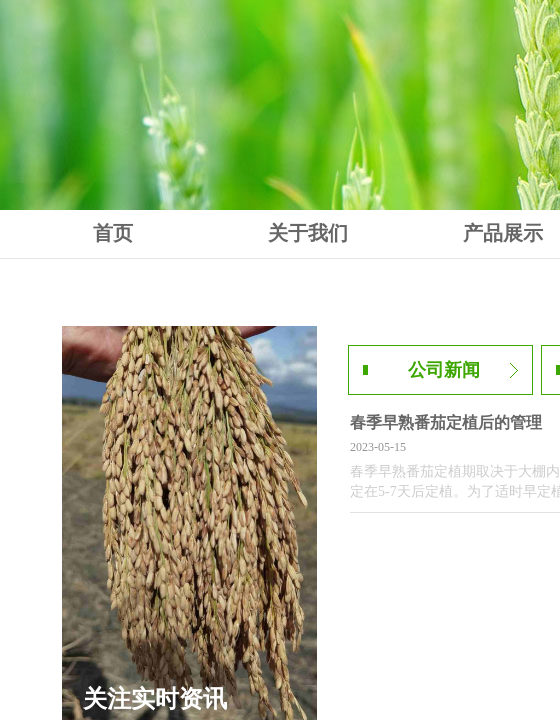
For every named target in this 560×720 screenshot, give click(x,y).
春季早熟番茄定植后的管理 (446, 422)
